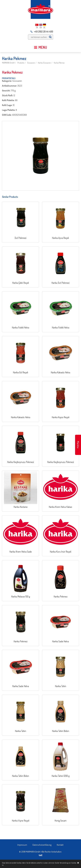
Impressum (22, 845)
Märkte (78, 445)
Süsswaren (31, 63)
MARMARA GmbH (8, 63)
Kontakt (60, 845)
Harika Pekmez (59, 63)
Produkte (21, 63)
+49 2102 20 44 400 (42, 32)
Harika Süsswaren (44, 63)
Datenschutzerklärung (42, 845)
